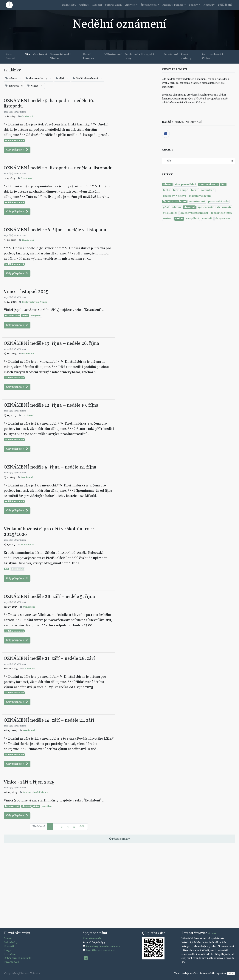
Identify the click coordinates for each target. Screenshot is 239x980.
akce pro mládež (185, 185)
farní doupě (181, 190)
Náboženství (27, 545)
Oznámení (27, 116)
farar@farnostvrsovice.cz (101, 950)
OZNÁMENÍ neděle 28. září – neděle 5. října (49, 596)
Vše (28, 55)
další (82, 827)
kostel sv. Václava (174, 196)
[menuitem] (69, 5)
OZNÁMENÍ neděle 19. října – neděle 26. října (51, 343)
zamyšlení (36, 316)
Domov (8, 938)
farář (194, 190)
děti (7, 569)
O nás (213, 933)
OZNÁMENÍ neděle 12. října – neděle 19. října (51, 405)
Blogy (7, 950)
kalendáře (207, 190)
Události (9, 946)
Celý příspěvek (17, 150)
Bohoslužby (11, 942)
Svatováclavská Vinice (35, 302)
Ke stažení (10, 954)
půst (166, 207)
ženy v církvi (223, 219)
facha (167, 190)
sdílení (176, 207)
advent (167, 185)
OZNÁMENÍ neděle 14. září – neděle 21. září (49, 720)
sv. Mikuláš (170, 213)
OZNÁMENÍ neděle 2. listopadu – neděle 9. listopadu (58, 168)
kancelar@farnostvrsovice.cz (103, 946)
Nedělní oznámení (14, 141)
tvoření (168, 219)
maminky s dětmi (200, 196)
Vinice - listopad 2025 (26, 292)
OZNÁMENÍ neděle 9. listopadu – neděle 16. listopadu (49, 103)
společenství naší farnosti (214, 207)
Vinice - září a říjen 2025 (29, 782)
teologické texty (222, 213)
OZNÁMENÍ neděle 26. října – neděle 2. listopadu (55, 230)
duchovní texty (12, 316)
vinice (25, 316)
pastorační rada (218, 202)
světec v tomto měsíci (194, 213)
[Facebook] (166, 134)
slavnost (26, 806)
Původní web (11, 962)
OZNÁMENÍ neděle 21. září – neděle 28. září (49, 658)
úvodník (207, 219)
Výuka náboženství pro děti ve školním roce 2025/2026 (49, 532)
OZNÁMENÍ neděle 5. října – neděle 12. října (50, 467)
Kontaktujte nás (92, 938)
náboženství (18, 569)
